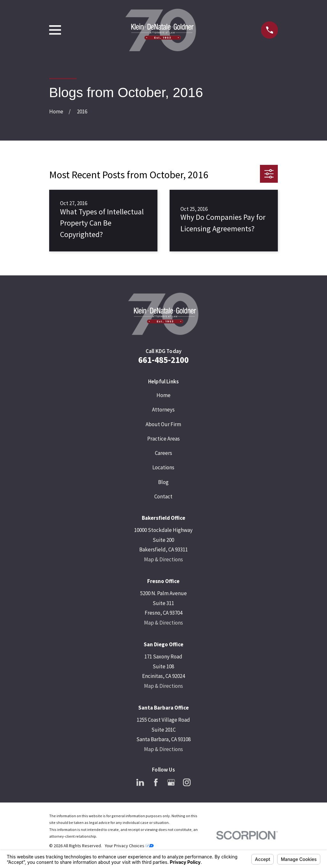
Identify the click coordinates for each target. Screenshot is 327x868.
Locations (163, 467)
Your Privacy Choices (129, 846)
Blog (163, 482)
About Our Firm (163, 424)
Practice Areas (163, 439)
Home (163, 395)
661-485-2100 (163, 360)
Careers (163, 453)
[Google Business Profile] (171, 782)
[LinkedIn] (140, 782)
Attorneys (163, 410)
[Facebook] (156, 782)
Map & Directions (163, 559)
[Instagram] (187, 782)
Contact (163, 496)
